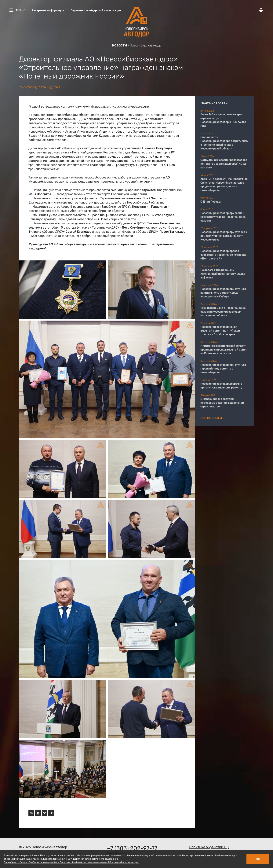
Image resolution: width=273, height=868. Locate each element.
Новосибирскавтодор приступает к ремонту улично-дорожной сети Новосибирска (224, 236)
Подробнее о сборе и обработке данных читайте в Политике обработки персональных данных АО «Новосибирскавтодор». (71, 862)
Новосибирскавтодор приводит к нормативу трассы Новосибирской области (223, 217)
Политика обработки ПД (209, 847)
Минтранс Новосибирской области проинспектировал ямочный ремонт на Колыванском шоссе (224, 350)
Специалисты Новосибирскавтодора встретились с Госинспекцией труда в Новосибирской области (224, 143)
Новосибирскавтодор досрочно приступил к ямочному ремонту (221, 386)
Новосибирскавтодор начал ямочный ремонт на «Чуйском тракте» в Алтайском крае (220, 331)
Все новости (211, 418)
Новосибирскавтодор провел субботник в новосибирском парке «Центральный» (223, 255)
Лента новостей (214, 103)
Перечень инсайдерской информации (96, 11)
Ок (258, 859)
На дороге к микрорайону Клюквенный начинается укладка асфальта (223, 274)
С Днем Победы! (211, 202)
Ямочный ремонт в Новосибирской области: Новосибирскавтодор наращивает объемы (223, 312)
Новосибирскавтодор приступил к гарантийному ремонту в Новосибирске (223, 369)
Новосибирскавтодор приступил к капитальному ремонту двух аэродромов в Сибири (223, 293)
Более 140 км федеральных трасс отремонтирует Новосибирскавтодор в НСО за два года (223, 120)
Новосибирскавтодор (145, 45)
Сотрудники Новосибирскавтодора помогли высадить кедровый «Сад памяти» (224, 164)
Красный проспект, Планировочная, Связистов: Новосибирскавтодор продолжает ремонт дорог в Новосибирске (224, 185)
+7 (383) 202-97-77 (132, 848)
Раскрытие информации (48, 11)
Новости (120, 45)
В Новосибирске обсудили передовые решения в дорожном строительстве (222, 403)
